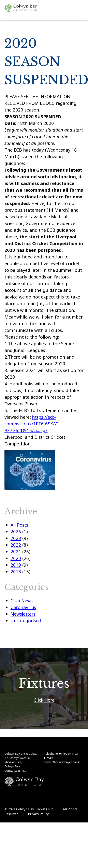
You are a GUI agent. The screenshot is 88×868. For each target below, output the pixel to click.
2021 (16, 551)
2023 (16, 538)
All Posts (19, 525)
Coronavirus (23, 607)
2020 (16, 558)
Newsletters (23, 614)
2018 (16, 572)
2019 (16, 565)
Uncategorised (26, 620)
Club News (22, 600)
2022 (16, 545)
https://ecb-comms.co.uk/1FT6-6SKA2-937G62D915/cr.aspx (32, 424)
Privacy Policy (38, 814)
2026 (16, 531)
